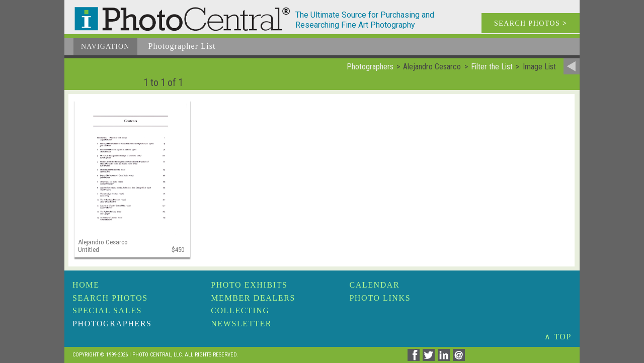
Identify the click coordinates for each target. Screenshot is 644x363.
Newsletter (241, 324)
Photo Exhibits (249, 285)
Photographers (112, 324)
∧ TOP (558, 337)
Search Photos (110, 298)
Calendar (374, 285)
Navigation (105, 47)
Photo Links (380, 298)
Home (86, 285)
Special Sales (107, 310)
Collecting (240, 310)
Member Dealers (253, 298)
